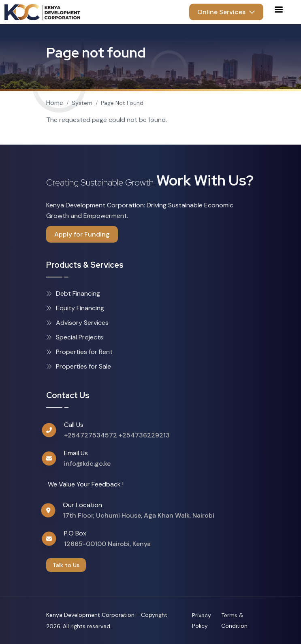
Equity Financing (75, 308)
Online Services (226, 12)
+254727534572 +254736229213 (117, 435)
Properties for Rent (79, 352)
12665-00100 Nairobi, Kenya (107, 544)
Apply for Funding (82, 234)
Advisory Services (77, 323)
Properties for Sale (79, 366)
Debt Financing (73, 293)
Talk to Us (66, 565)
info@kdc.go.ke (87, 464)
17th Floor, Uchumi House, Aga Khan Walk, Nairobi (139, 515)
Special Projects (75, 337)
